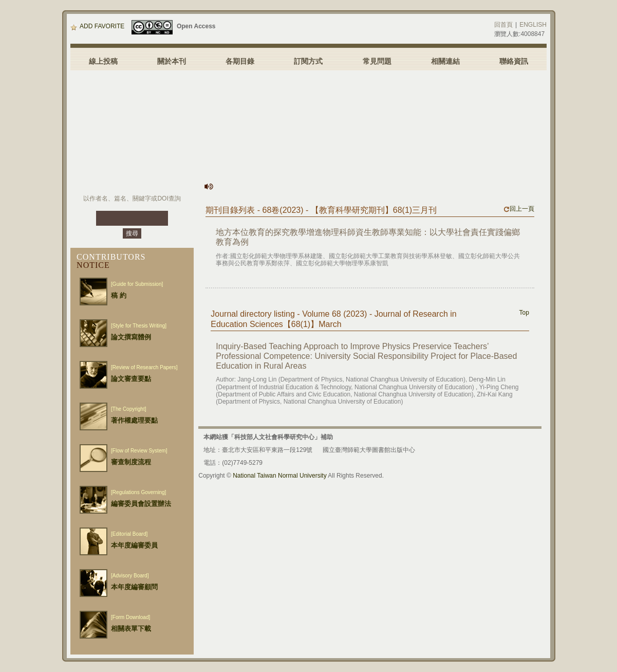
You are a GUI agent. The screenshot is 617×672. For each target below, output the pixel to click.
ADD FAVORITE (97, 26)
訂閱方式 (308, 61)
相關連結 (445, 61)
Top (524, 313)
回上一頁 (519, 209)
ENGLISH (533, 25)
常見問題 (377, 61)
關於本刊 (172, 61)
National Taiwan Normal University (280, 476)
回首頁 (503, 25)
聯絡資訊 (514, 61)
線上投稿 (103, 61)
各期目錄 (240, 61)
